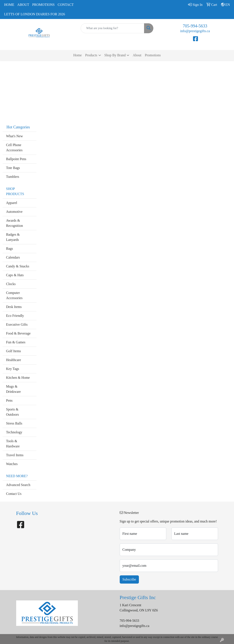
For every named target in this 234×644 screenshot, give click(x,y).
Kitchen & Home (18, 378)
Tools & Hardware (13, 444)
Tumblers (13, 177)
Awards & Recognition (14, 223)
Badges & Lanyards (13, 237)
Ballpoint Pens (16, 159)
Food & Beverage (18, 333)
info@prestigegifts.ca (195, 31)
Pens (9, 400)
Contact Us (14, 494)
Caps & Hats (15, 275)
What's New (14, 136)
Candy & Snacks (18, 266)
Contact (66, 5)
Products (91, 55)
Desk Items (14, 307)
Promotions (43, 5)
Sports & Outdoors (13, 412)
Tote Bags (13, 168)
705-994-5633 (195, 26)
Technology (14, 432)
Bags (9, 249)
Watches (12, 464)
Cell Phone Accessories (14, 148)
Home (9, 5)
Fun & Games (16, 342)
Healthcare (13, 360)
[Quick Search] (113, 28)
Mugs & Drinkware (13, 389)
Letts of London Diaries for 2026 (35, 14)
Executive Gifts (17, 324)
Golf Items (13, 351)
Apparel (12, 203)
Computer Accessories (14, 295)
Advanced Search (18, 485)
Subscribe (129, 579)
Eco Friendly (15, 316)
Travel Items (15, 455)
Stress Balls (14, 423)
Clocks (11, 284)
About (23, 5)
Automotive (14, 212)
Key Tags (13, 369)
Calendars (13, 257)
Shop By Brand (115, 55)
